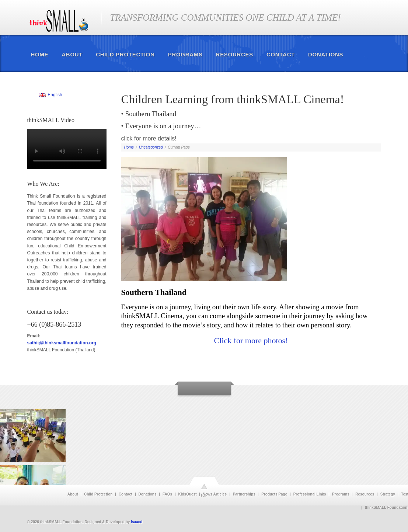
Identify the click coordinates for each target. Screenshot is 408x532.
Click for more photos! (251, 340)
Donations (326, 54)
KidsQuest (188, 494)
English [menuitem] (55, 95)
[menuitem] (51, 95)
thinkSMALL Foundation (386, 508)
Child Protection (125, 54)
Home (40, 54)
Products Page (274, 494)
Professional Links (310, 494)
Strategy (388, 494)
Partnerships (244, 494)
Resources (235, 54)
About (72, 54)
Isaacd (137, 522)
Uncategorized (151, 147)
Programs (185, 54)
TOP (204, 495)
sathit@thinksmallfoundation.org (62, 343)
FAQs (167, 494)
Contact (281, 54)
